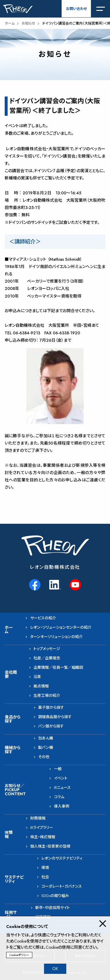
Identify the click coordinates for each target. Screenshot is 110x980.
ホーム (10, 23)
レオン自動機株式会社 (55, 567)
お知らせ (28, 23)
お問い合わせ (76, 9)
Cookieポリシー (19, 955)
